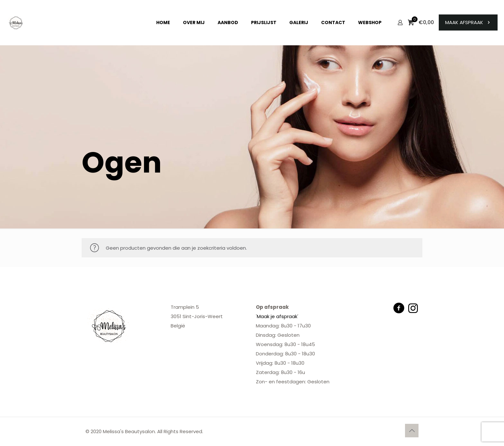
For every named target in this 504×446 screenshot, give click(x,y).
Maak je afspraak (277, 316)
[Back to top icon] (412, 431)
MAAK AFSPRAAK (468, 22)
